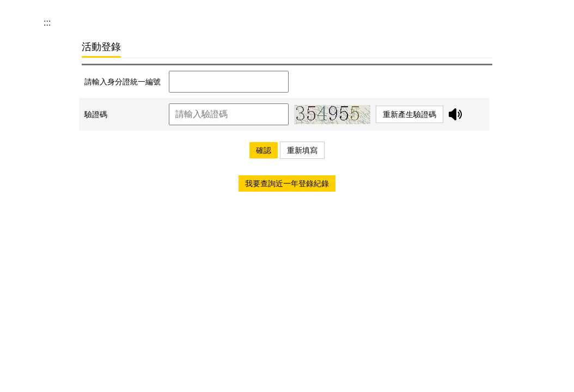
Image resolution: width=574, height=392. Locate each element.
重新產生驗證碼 (410, 114)
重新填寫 (302, 150)
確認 (264, 150)
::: (47, 23)
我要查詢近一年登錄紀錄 (287, 183)
